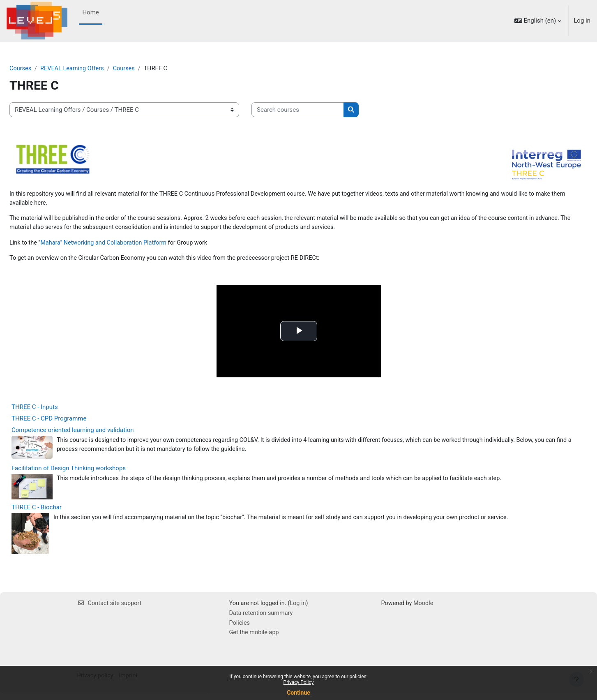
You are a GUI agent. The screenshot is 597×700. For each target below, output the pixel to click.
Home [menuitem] (90, 12)
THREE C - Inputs (54, 411)
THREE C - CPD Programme (69, 423)
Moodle (425, 608)
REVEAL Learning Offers (94, 69)
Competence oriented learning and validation (92, 434)
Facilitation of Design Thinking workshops (88, 473)
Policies (240, 629)
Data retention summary (262, 619)
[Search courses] (317, 110)
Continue (298, 693)
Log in (582, 21)
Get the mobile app (255, 639)
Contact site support (111, 608)
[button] (538, 21)
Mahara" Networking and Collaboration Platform (127, 246)
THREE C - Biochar (56, 512)
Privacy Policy (299, 682)
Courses (40, 69)
